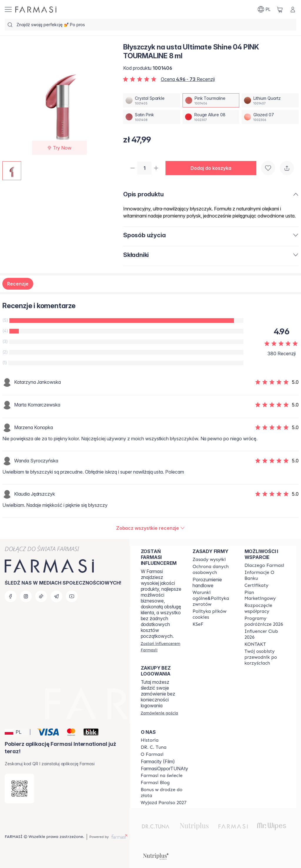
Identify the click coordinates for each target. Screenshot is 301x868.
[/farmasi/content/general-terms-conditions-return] (213, 598)
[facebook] (11, 596)
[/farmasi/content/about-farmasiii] (152, 754)
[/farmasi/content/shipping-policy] (209, 560)
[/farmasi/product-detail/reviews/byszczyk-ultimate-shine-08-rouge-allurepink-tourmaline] (151, 529)
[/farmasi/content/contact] (255, 644)
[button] (213, 168)
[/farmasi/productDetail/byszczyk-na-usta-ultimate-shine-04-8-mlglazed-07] (270, 117)
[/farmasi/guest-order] (159, 713)
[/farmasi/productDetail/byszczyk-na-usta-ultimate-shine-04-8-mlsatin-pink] (152, 117)
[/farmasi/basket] (280, 9)
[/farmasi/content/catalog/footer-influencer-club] (265, 634)
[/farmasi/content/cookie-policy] (213, 614)
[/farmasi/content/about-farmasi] (264, 565)
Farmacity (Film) (158, 761)
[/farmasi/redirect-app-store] (19, 789)
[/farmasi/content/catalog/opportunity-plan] (265, 595)
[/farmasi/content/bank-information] (265, 575)
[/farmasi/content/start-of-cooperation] (265, 608)
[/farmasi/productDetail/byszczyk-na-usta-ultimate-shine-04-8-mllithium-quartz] (270, 100)
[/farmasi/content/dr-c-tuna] (154, 747)
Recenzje (18, 284)
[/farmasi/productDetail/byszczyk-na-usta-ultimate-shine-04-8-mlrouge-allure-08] (211, 117)
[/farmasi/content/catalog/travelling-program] (265, 621)
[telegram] (56, 596)
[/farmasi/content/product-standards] (257, 585)
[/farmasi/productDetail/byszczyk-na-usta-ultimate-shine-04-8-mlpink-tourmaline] (211, 100)
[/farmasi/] (36, 10)
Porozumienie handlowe (207, 582)
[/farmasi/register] (161, 647)
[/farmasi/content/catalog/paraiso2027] (164, 803)
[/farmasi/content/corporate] (162, 776)
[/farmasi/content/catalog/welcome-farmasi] (265, 657)
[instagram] (26, 596)
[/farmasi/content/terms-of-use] (213, 570)
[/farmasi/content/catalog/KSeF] (198, 624)
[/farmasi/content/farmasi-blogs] (155, 783)
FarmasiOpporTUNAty (164, 769)
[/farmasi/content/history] (150, 740)
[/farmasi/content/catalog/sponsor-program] (164, 793)
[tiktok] (41, 596)
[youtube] (72, 596)
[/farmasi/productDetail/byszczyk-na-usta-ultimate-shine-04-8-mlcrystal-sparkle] (152, 100)
